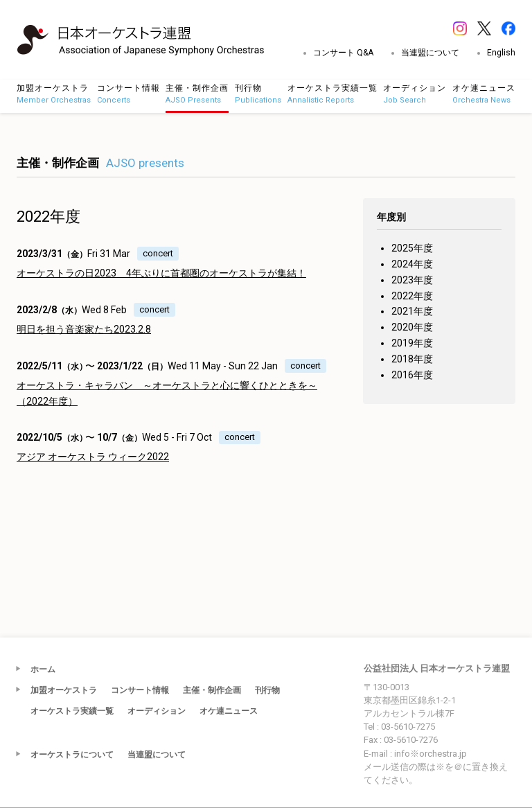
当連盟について (430, 53)
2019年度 (412, 343)
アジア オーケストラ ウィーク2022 (93, 457)
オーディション (157, 711)
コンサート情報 (140, 690)
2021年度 (412, 311)
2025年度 (412, 248)
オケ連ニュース (229, 711)
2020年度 (412, 327)
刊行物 (267, 690)
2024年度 (412, 264)
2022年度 (412, 296)
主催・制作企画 (212, 690)
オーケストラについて (72, 755)
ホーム (43, 669)
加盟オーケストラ (64, 690)
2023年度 (412, 280)
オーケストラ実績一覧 (72, 711)
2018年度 (412, 359)
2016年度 (412, 375)
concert (158, 253)
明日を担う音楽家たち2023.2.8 (84, 329)
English (501, 53)
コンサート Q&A (343, 53)
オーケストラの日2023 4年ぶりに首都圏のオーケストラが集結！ (161, 273)
